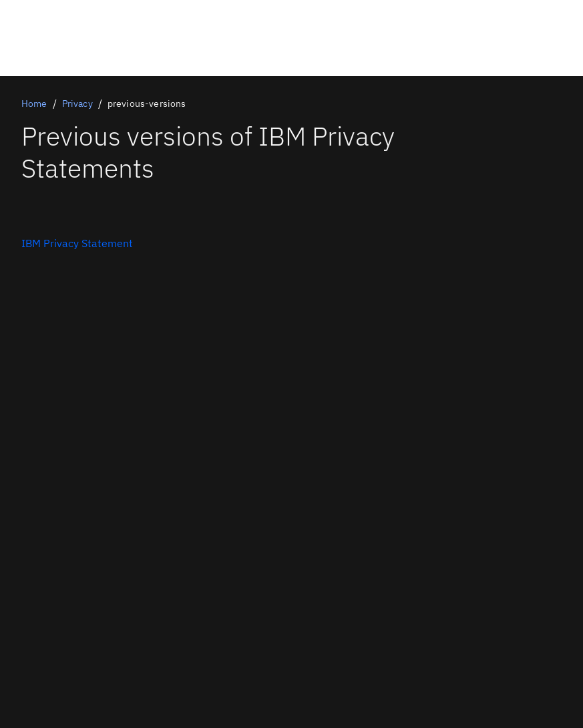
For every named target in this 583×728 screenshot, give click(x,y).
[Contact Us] (77, 243)
